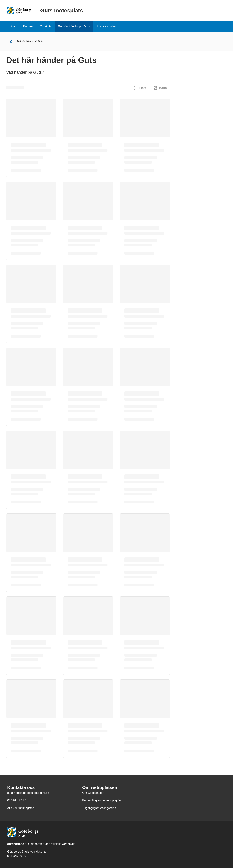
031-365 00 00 (17, 856)
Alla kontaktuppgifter (20, 808)
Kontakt (28, 26)
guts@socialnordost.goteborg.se (28, 793)
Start (14, 26)
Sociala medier (106, 26)
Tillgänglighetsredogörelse (99, 808)
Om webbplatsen (93, 793)
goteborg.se (16, 844)
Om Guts (46, 26)
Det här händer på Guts (74, 26)
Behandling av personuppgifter (102, 800)
